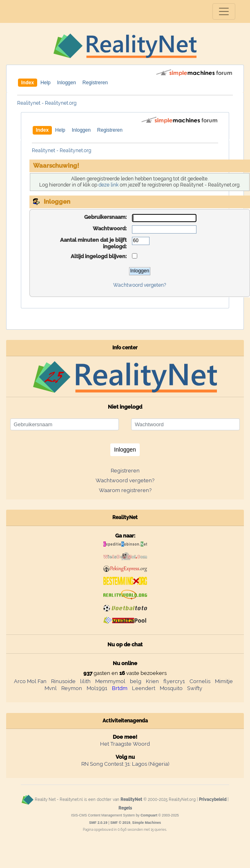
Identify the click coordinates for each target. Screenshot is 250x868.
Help (46, 83)
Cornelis (200, 681)
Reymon (72, 688)
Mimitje (224, 681)
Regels (125, 808)
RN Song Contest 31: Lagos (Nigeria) (125, 764)
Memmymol (110, 681)
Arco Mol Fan (30, 681)
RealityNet (131, 800)
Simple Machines (147, 823)
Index (28, 83)
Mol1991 (97, 688)
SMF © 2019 (120, 823)
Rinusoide (63, 681)
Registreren (95, 83)
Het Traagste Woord (125, 744)
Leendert (144, 688)
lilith (85, 681)
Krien (152, 681)
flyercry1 (174, 681)
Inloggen (67, 83)
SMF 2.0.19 (98, 823)
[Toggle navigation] (224, 11)
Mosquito (171, 688)
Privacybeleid (213, 800)
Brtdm (120, 688)
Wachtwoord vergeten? (140, 285)
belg (136, 681)
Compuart (149, 815)
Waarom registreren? (125, 490)
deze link (108, 185)
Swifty (195, 688)
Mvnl (51, 688)
